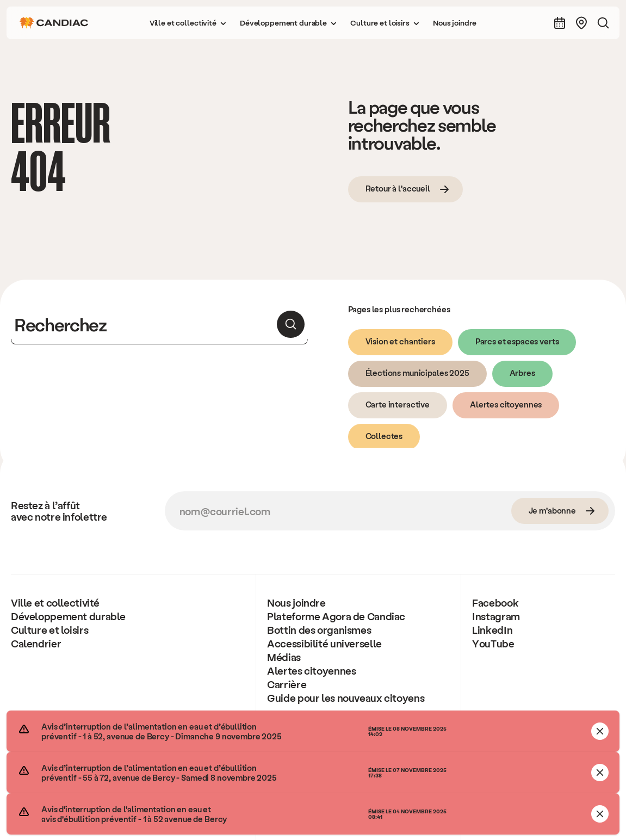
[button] (188, 23)
